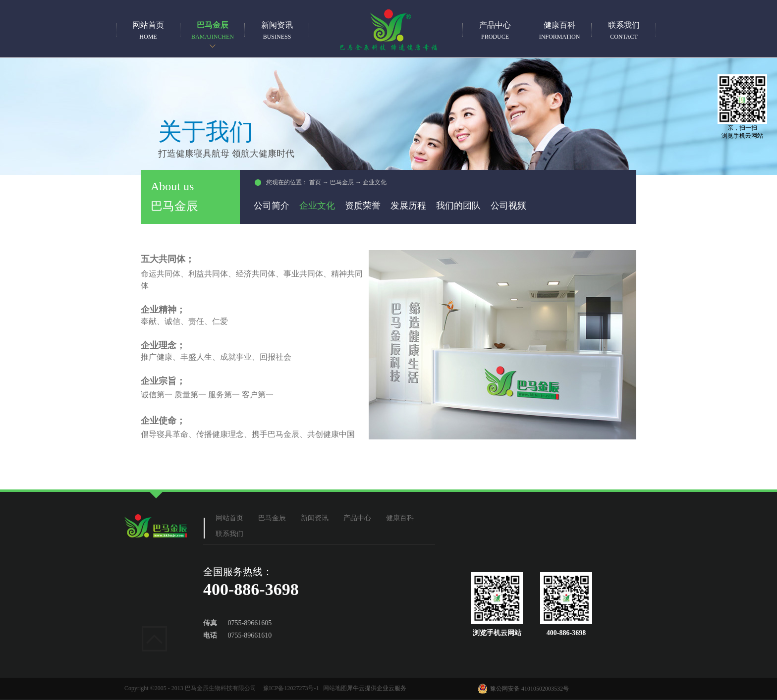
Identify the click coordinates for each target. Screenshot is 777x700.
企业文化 (375, 182)
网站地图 (333, 688)
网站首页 (148, 30)
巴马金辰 (342, 182)
